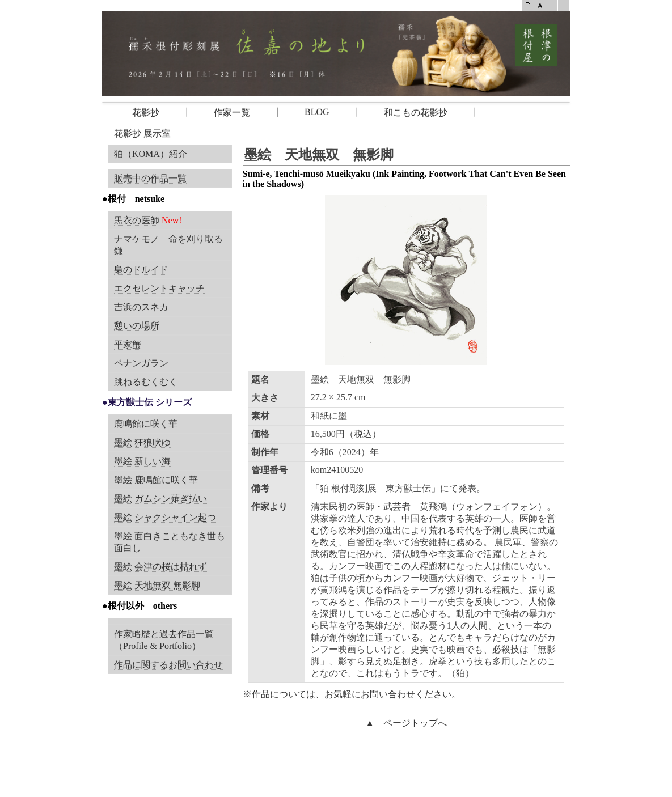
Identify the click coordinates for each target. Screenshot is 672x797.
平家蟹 (128, 344)
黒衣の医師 (137, 220)
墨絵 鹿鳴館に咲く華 (156, 480)
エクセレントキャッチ (159, 288)
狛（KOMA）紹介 (151, 154)
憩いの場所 (137, 326)
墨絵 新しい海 (142, 461)
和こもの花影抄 (416, 113)
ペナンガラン (141, 363)
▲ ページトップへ (406, 723)
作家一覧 (232, 113)
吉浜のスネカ (141, 307)
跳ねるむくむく (146, 382)
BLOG (317, 112)
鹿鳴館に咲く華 (146, 424)
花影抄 (137, 113)
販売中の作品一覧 (150, 178)
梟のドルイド (141, 270)
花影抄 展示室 (142, 133)
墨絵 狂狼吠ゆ (142, 442)
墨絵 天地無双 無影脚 (157, 585)
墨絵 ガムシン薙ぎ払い (160, 499)
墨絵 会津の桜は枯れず (160, 567)
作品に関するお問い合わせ (168, 665)
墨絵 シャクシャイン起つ (165, 517)
